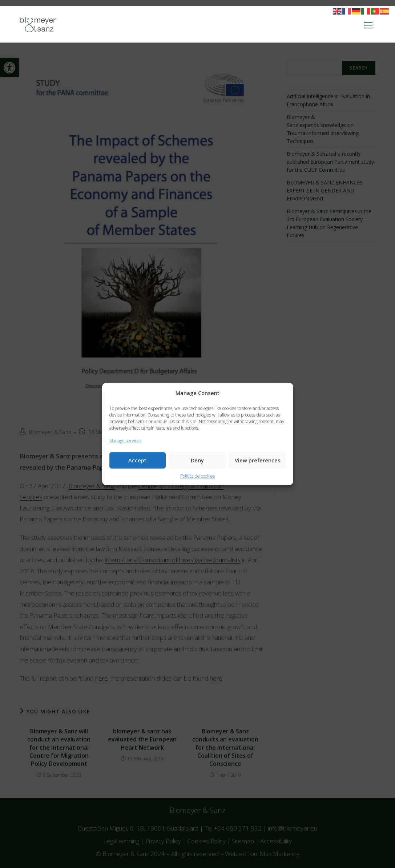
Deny (197, 460)
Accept (137, 460)
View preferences (258, 460)
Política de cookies (197, 476)
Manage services (125, 441)
